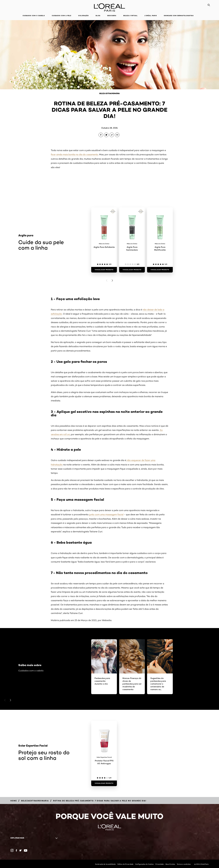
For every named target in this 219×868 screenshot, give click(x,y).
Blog (98, 16)
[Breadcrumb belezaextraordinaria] (35, 801)
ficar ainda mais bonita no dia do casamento (75, 154)
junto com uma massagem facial (106, 514)
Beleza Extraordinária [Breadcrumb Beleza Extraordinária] (109, 93)
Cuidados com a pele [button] (62, 16)
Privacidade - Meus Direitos (165, 864)
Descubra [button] (112, 16)
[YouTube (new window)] (26, 850)
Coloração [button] (83, 16)
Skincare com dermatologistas (179, 16)
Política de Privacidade (125, 864)
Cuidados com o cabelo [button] (34, 16)
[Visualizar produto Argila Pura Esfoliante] (104, 270)
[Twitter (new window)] (20, 850)
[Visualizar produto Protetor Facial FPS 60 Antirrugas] (104, 783)
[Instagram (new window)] (12, 850)
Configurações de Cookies (144, 864)
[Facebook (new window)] (16, 850)
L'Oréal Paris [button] (151, 16)
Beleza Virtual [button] (130, 16)
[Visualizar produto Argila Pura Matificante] (160, 270)
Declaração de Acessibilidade (105, 864)
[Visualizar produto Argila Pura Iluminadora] (132, 270)
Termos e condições (184, 864)
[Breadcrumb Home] (14, 801)
